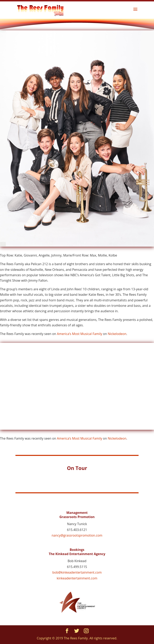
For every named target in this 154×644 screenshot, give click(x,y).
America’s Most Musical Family (80, 334)
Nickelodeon (117, 334)
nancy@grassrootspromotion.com (77, 535)
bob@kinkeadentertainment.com (77, 572)
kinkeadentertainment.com (77, 578)
